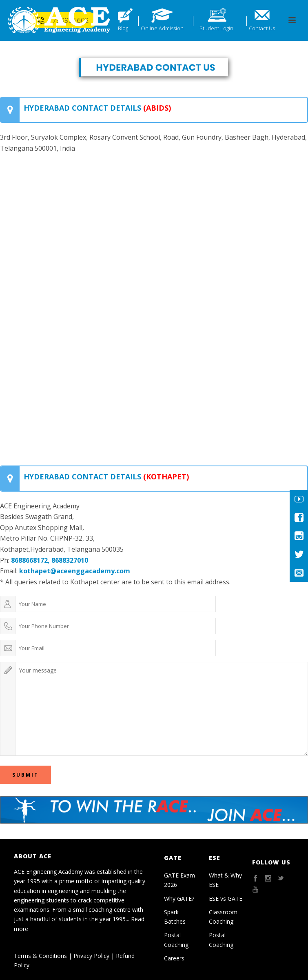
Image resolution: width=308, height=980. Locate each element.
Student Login (216, 28)
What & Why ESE (225, 880)
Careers (174, 958)
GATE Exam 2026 (179, 880)
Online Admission (162, 28)
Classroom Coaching (223, 917)
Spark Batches (175, 917)
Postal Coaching (176, 940)
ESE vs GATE (226, 899)
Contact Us (262, 28)
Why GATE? (179, 899)
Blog (123, 28)
